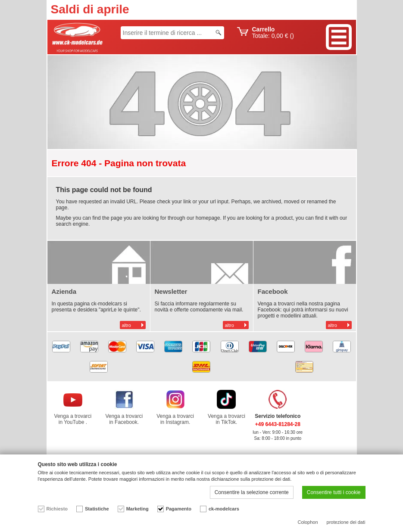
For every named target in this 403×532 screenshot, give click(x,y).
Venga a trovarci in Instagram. (175, 419)
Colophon (308, 522)
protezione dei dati (346, 522)
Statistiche (97, 509)
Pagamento (179, 509)
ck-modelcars (224, 509)
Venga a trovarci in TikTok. (226, 419)
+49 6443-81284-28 (278, 424)
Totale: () (273, 33)
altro (127, 325)
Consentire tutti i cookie (334, 492)
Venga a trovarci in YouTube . (73, 419)
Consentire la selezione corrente (252, 492)
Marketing (137, 509)
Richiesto (57, 509)
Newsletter (171, 291)
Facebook (273, 291)
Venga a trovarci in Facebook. (124, 419)
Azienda (64, 291)
